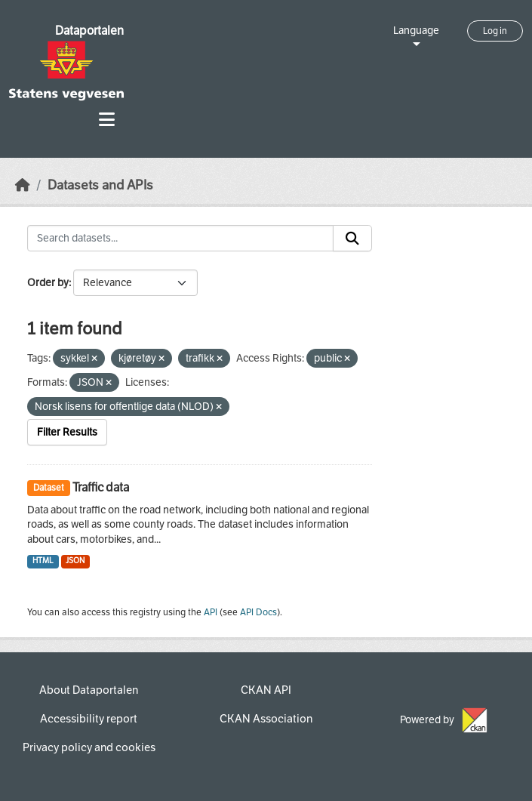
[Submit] (352, 239)
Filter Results (67, 432)
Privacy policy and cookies (89, 747)
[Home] (23, 185)
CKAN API (266, 690)
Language (416, 31)
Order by (48, 283)
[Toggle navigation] (107, 120)
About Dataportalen (89, 690)
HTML (43, 561)
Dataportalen (89, 31)
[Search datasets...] (180, 239)
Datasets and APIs (100, 185)
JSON (75, 561)
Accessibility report (89, 719)
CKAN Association (266, 719)
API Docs (258, 612)
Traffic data (101, 487)
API (211, 612)
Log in (495, 31)
